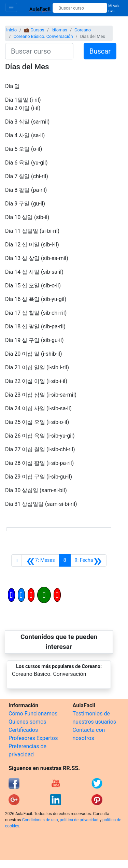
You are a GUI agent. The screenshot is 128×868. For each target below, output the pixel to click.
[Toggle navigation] (11, 7)
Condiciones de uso (40, 820)
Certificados (23, 730)
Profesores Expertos (33, 738)
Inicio (11, 30)
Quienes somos (27, 722)
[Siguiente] (88, 560)
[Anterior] (40, 560)
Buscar (100, 51)
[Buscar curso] (80, 8)
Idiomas (59, 30)
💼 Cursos (34, 30)
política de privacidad (79, 820)
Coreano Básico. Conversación (43, 36)
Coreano (83, 30)
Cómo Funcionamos (33, 714)
